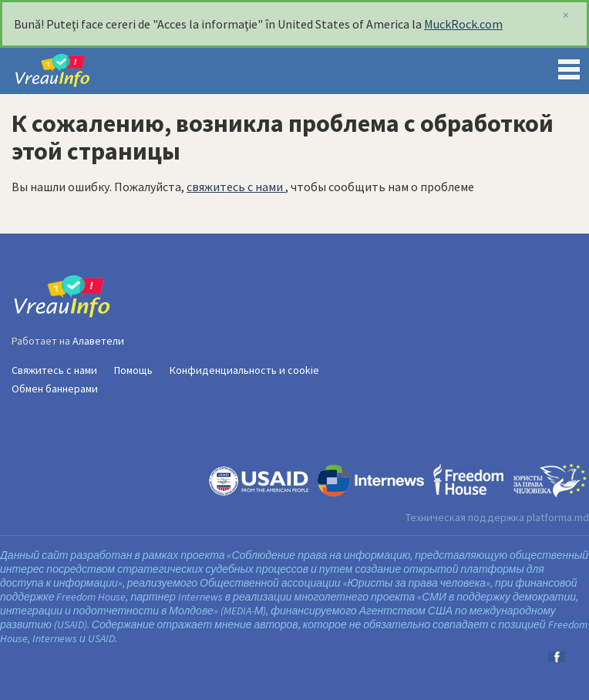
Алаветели (98, 341)
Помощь (133, 370)
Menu (569, 66)
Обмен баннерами (55, 389)
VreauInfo (65, 71)
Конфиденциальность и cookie (244, 370)
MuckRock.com (463, 24)
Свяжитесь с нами (54, 370)
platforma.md (558, 517)
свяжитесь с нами (236, 187)
